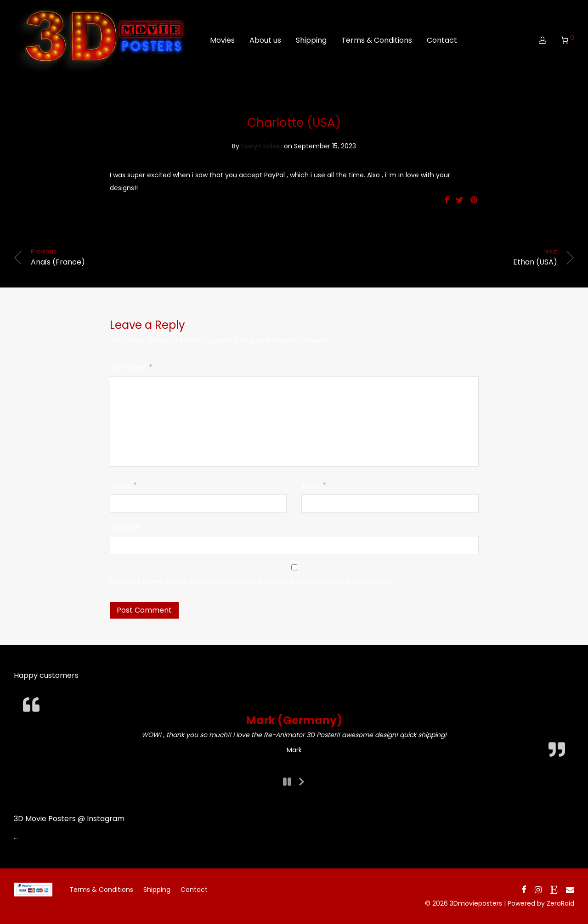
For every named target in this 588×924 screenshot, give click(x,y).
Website (125, 527)
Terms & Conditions (377, 42)
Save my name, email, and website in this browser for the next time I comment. (252, 582)
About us (265, 42)
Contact (442, 42)
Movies (222, 42)
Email (314, 485)
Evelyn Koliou (262, 146)
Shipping (311, 42)
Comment (131, 367)
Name (123, 485)
